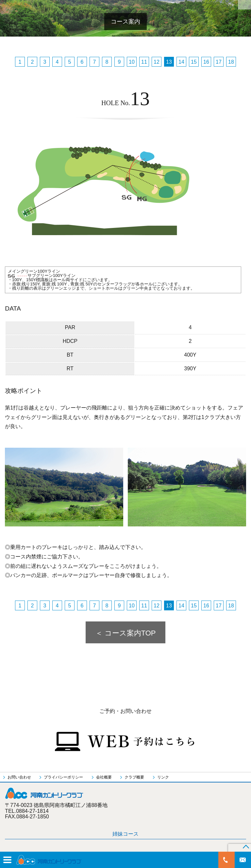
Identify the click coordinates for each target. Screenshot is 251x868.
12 (157, 62)
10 (132, 62)
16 (206, 62)
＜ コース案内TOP (126, 633)
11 (144, 62)
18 (231, 62)
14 (181, 62)
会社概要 (104, 777)
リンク (163, 777)
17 (219, 62)
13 (169, 62)
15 (194, 62)
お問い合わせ (243, 860)
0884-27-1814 (226, 860)
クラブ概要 (134, 777)
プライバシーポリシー (63, 777)
